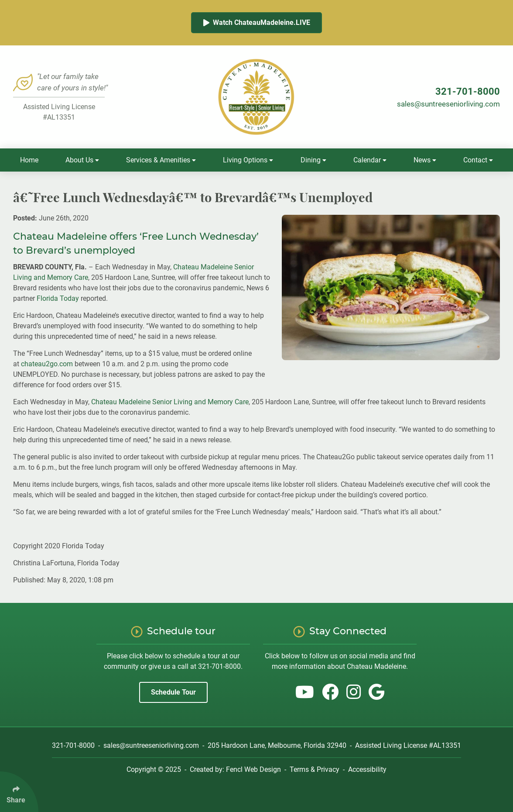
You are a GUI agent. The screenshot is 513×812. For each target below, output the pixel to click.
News (425, 160)
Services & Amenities (161, 160)
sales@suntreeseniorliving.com (448, 104)
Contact (478, 160)
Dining (313, 160)
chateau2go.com (47, 364)
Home (29, 160)
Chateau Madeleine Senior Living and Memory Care (170, 402)
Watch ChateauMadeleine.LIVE (257, 22)
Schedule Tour (173, 692)
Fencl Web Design (253, 769)
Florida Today (58, 298)
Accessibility (367, 769)
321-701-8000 (468, 91)
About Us (82, 160)
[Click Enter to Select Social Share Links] (19, 792)
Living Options (248, 160)
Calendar (370, 160)
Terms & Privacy (315, 769)
